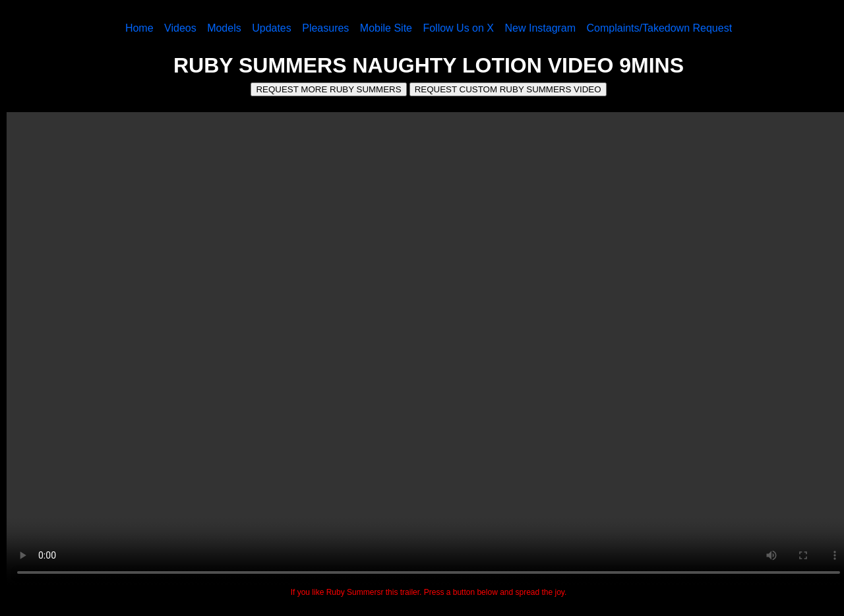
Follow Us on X (458, 28)
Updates (272, 28)
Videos (180, 28)
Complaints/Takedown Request (660, 28)
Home (139, 28)
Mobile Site (386, 28)
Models (224, 28)
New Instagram (540, 28)
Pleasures (325, 28)
